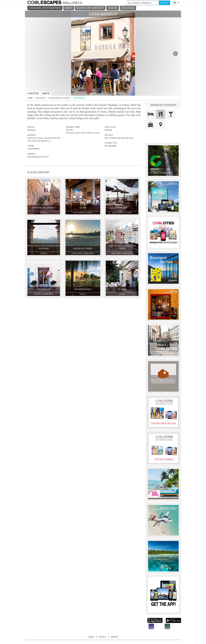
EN (175, 3)
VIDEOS (113, 8)
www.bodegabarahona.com (38, 157)
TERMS (91, 637)
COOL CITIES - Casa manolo (48, 3)
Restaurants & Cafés (59, 98)
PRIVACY (103, 637)
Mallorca (41, 98)
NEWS (69, 8)
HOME (30, 98)
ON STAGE (128, 8)
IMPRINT (115, 637)
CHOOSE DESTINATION (45, 8)
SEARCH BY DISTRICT (90, 8)
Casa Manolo (79, 98)
